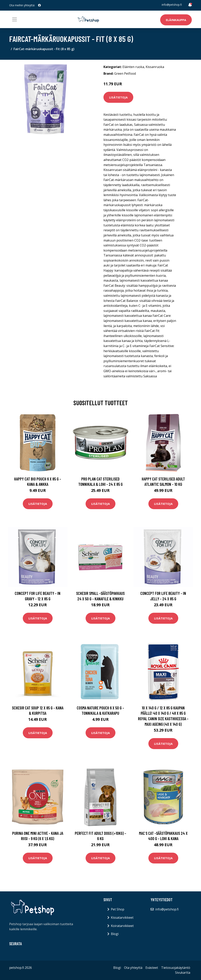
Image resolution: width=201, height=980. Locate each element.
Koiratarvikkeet (122, 926)
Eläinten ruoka (133, 67)
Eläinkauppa (176, 20)
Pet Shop (118, 909)
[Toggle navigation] (15, 19)
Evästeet (152, 968)
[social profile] (39, 5)
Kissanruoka (155, 67)
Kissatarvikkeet (122, 918)
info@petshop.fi (172, 5)
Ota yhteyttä (133, 968)
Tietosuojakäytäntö (176, 968)
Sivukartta (183, 973)
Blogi (115, 934)
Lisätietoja (118, 97)
